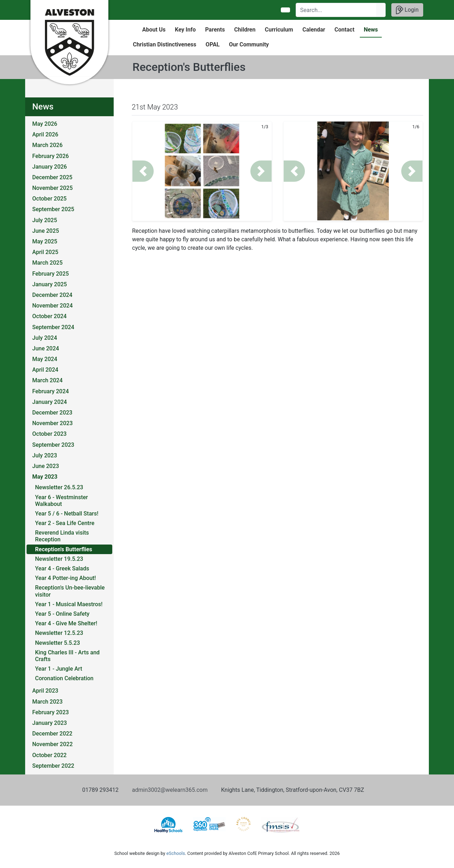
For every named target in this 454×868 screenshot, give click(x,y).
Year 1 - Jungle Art (59, 669)
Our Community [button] (249, 44)
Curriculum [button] (279, 30)
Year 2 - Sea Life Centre (65, 523)
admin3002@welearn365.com (170, 790)
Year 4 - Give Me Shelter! (66, 623)
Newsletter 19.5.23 (59, 559)
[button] (143, 171)
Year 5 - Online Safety (62, 614)
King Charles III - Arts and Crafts (67, 656)
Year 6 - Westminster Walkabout (61, 501)
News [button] (371, 30)
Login (407, 10)
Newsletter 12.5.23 (59, 633)
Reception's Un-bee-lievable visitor (70, 591)
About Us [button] (154, 30)
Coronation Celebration (64, 678)
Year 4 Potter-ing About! (66, 578)
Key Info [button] (185, 30)
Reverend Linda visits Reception (62, 536)
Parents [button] (215, 30)
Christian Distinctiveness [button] (164, 44)
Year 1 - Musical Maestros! (69, 604)
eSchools (176, 853)
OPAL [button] (213, 44)
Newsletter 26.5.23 (59, 487)
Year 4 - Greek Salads (62, 568)
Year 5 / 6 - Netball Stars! (67, 514)
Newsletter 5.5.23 (58, 643)
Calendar (314, 30)
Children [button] (245, 30)
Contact (345, 30)
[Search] (336, 10)
